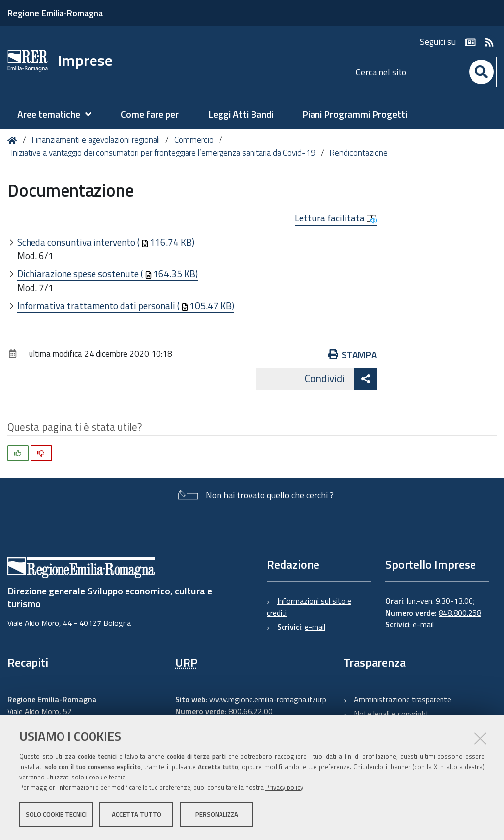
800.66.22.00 (251, 711)
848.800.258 (460, 613)
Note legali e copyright (392, 714)
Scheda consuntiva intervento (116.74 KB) (106, 242)
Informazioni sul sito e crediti (309, 607)
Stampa (353, 355)
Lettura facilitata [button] (336, 218)
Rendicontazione (359, 153)
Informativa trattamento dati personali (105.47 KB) (126, 305)
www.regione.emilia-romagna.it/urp (268, 699)
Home (14, 140)
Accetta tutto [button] (137, 814)
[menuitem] (59, 114)
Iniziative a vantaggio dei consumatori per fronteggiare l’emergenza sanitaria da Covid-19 (163, 153)
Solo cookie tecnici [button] (56, 814)
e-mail (315, 627)
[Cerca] (481, 72)
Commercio (194, 140)
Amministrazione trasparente (403, 699)
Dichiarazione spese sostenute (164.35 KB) (108, 273)
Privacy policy (284, 787)
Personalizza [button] (217, 814)
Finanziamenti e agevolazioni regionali (96, 140)
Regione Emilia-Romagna (55, 13)
